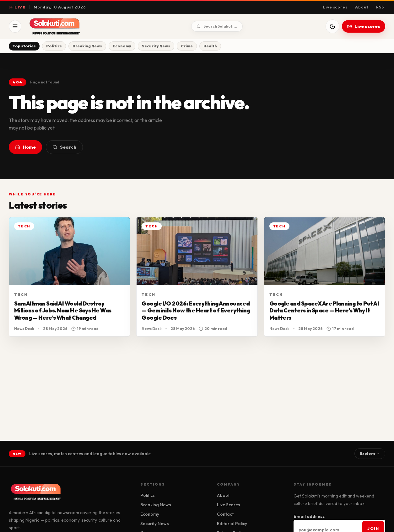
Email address (309, 516)
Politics (54, 46)
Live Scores (229, 505)
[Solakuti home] (68, 26)
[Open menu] (15, 26)
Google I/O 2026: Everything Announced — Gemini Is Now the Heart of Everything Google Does (196, 311)
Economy (122, 46)
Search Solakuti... (217, 26)
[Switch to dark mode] (332, 26)
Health (210, 46)
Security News (156, 46)
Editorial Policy (232, 524)
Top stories (24, 46)
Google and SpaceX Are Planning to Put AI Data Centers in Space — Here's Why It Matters (324, 311)
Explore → (370, 453)
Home (25, 147)
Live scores (335, 7)
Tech (21, 294)
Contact (225, 514)
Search (64, 147)
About (362, 7)
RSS (380, 7)
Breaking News (87, 46)
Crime (187, 46)
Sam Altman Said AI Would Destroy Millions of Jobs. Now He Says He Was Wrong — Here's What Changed (63, 311)
